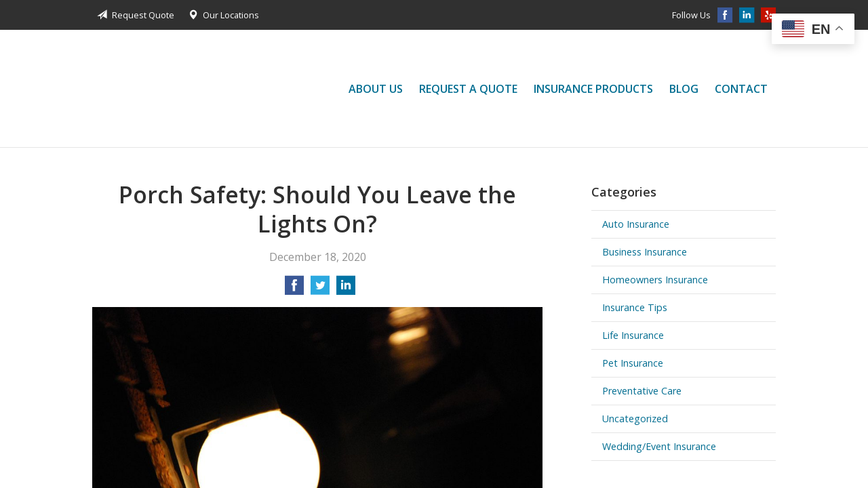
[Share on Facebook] (294, 289)
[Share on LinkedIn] (346, 289)
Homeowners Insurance (655, 280)
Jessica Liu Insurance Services (133, 88)
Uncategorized (635, 419)
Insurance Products (593, 89)
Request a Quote (468, 89)
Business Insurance (645, 252)
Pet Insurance (633, 363)
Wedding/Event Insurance (659, 446)
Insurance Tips (635, 307)
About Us (376, 89)
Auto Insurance (636, 224)
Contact (741, 89)
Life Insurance (633, 335)
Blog (684, 89)
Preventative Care (642, 391)
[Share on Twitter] (320, 289)
